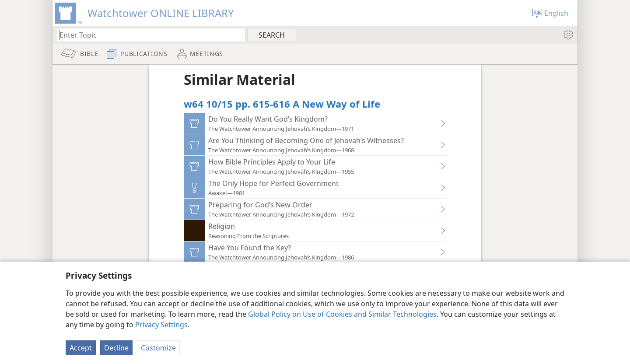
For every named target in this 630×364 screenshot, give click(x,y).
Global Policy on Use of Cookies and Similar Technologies (342, 314)
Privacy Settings (161, 325)
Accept (81, 348)
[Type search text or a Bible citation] (147, 35)
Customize (158, 348)
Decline (116, 348)
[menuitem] (568, 35)
